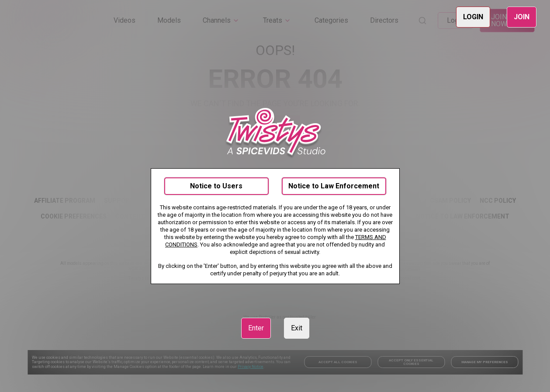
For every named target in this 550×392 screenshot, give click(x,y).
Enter (256, 328)
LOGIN (473, 17)
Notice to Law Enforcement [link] (334, 186)
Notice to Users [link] (216, 186)
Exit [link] (297, 328)
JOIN (522, 17)
